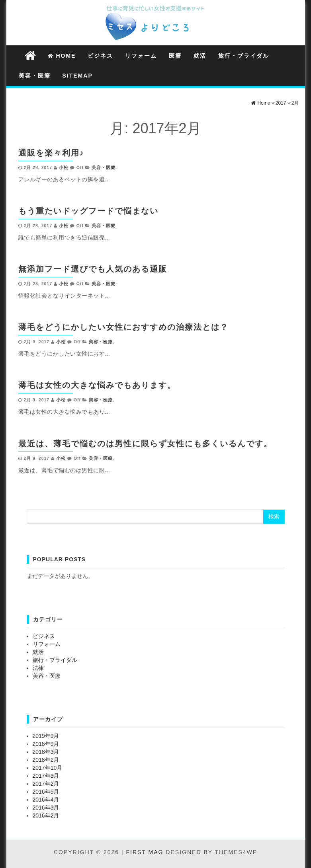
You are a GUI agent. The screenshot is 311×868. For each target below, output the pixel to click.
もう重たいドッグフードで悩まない (88, 211)
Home (62, 56)
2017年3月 (46, 776)
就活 (200, 56)
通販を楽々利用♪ (51, 153)
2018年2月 (46, 760)
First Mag (145, 852)
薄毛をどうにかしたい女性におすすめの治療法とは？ (123, 327)
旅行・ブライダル (244, 56)
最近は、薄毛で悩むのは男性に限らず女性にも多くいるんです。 (145, 444)
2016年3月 (46, 808)
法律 (38, 668)
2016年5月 (46, 792)
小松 (64, 167)
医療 (175, 56)
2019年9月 (46, 736)
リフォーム (141, 56)
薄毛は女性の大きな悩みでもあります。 (97, 385)
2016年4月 (46, 800)
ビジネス (100, 56)
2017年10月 (48, 768)
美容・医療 (35, 76)
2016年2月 (46, 815)
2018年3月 (46, 752)
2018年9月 (46, 744)
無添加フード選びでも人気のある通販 (93, 269)
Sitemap (78, 76)
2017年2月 (46, 784)
